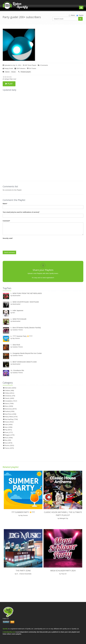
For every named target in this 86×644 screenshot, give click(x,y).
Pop (8, 430)
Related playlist (26, 72)
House (13, 72)
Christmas (10, 396)
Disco (9, 406)
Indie (9, 425)
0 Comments (43, 65)
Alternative (10, 388)
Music (72, 15)
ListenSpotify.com (9, 632)
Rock (9, 438)
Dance (7, 72)
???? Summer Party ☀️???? (23, 336)
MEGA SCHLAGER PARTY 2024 (63, 571)
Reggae (10, 435)
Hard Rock (10, 414)
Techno (9, 445)
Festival (10, 411)
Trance (9, 448)
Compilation (11, 401)
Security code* (8, 238)
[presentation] (20, 244)
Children (9, 391)
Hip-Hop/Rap (11, 419)
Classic (9, 398)
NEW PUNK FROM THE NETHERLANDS (27, 293)
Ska (8, 440)
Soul (8, 443)
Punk (9, 432)
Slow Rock (16, 345)
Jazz (9, 427)
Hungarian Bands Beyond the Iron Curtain (27, 353)
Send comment (9, 252)
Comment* (6, 221)
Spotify (5, 629)
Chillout (9, 393)
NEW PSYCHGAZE (20, 319)
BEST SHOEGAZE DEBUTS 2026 (25, 362)
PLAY (9, 84)
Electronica (11, 409)
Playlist (80, 15)
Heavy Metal (11, 417)
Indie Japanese (18, 310)
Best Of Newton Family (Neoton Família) (27, 328)
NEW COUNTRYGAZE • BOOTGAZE (26, 302)
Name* (5, 204)
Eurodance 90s (19, 370)
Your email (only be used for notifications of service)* (21, 212)
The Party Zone (23, 571)
